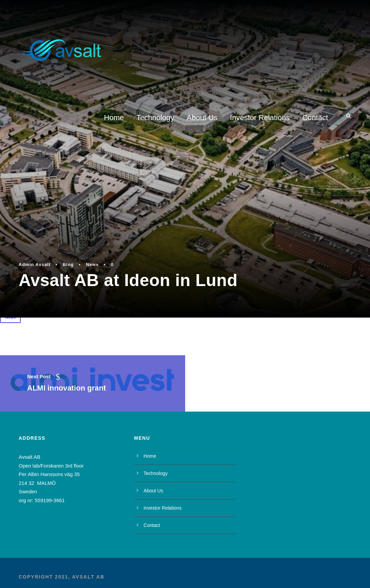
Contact (315, 118)
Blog (68, 264)
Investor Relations (260, 118)
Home (114, 118)
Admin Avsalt (35, 264)
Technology (155, 118)
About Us (202, 118)
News (92, 264)
